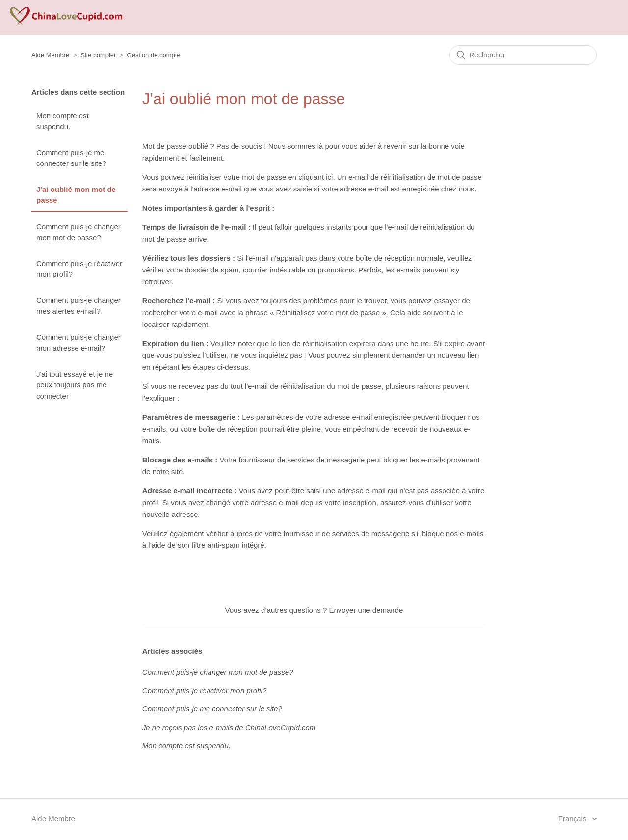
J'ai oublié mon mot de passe (76, 195)
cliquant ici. (316, 177)
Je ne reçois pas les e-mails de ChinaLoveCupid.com (229, 727)
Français (574, 819)
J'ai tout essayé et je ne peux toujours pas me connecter (75, 385)
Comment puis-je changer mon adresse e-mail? (78, 343)
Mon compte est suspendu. (63, 121)
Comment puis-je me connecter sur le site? (71, 158)
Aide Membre (50, 55)
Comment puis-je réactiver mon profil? (79, 269)
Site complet (98, 55)
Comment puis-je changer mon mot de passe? (78, 232)
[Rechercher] (523, 55)
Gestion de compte (154, 55)
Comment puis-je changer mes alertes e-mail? (78, 306)
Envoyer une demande (366, 610)
